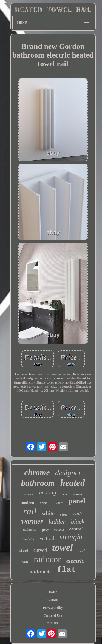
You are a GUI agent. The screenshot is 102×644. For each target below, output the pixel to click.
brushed (29, 494)
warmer (32, 521)
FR (56, 623)
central (76, 529)
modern (27, 503)
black (78, 522)
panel (77, 501)
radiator (47, 559)
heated (73, 483)
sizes (64, 514)
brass (44, 503)
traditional (30, 530)
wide (82, 551)
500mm (58, 503)
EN (50, 623)
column (77, 494)
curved (40, 550)
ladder (57, 522)
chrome (37, 472)
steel (24, 550)
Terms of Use (53, 615)
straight (71, 537)
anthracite (41, 571)
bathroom (38, 483)
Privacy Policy (53, 608)
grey (45, 530)
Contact (53, 600)
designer (68, 472)
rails (78, 513)
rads (25, 562)
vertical (47, 538)
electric (75, 561)
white (48, 513)
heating (48, 492)
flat (67, 570)
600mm (59, 530)
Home (53, 592)
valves (29, 539)
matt (64, 494)
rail (30, 511)
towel (63, 548)
